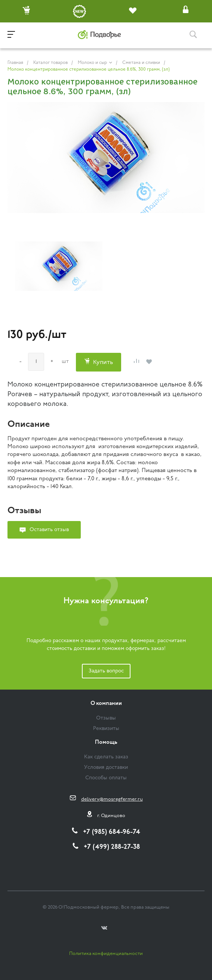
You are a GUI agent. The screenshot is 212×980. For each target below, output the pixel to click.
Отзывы (106, 718)
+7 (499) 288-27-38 (112, 847)
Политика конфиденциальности (106, 954)
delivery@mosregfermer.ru (112, 799)
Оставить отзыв (49, 530)
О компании (106, 704)
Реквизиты (106, 729)
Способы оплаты (106, 778)
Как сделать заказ (106, 757)
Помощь (106, 742)
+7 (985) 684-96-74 (112, 832)
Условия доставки (106, 768)
